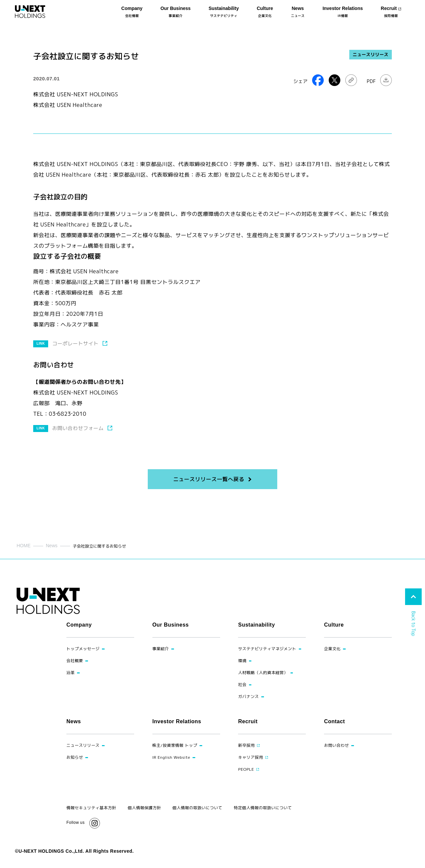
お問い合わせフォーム (78, 428)
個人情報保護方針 (144, 808)
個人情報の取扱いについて (198, 808)
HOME (24, 546)
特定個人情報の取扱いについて (263, 808)
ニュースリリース (371, 54)
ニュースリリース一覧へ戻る (209, 479)
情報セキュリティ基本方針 (91, 808)
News (52, 546)
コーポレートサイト (75, 344)
